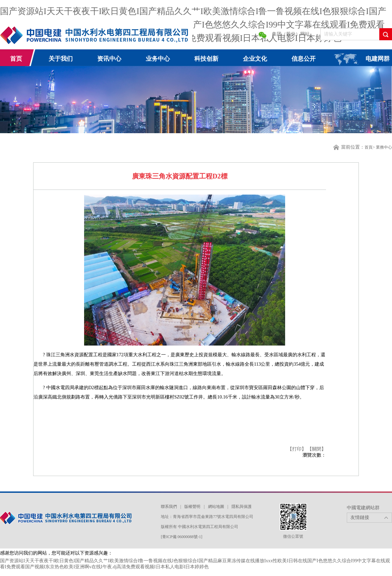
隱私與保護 (242, 507)
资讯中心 (109, 59)
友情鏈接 (360, 517)
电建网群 (378, 59)
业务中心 (158, 59)
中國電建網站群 (363, 508)
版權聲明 (192, 507)
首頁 (369, 147)
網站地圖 (216, 507)
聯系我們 (169, 507)
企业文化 (255, 59)
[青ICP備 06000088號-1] (182, 537)
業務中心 (384, 147)
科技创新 (206, 59)
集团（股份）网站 (291, 34)
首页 (16, 59)
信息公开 (304, 59)
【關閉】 (317, 449)
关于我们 (61, 59)
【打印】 (298, 449)
